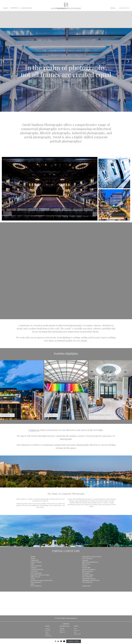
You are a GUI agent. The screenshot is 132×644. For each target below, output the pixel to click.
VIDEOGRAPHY (48, 636)
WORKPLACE (62, 632)
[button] (15, 8)
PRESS (113, 8)
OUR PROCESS (26, 8)
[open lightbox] (48, 189)
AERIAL (47, 632)
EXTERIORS (62, 629)
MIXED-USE (62, 631)
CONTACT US (124, 8)
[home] (66, 6)
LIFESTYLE (48, 629)
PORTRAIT (47, 634)
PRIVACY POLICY (77, 634)
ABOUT (6, 8)
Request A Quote (74, 641)
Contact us (34, 430)
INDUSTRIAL (48, 631)
